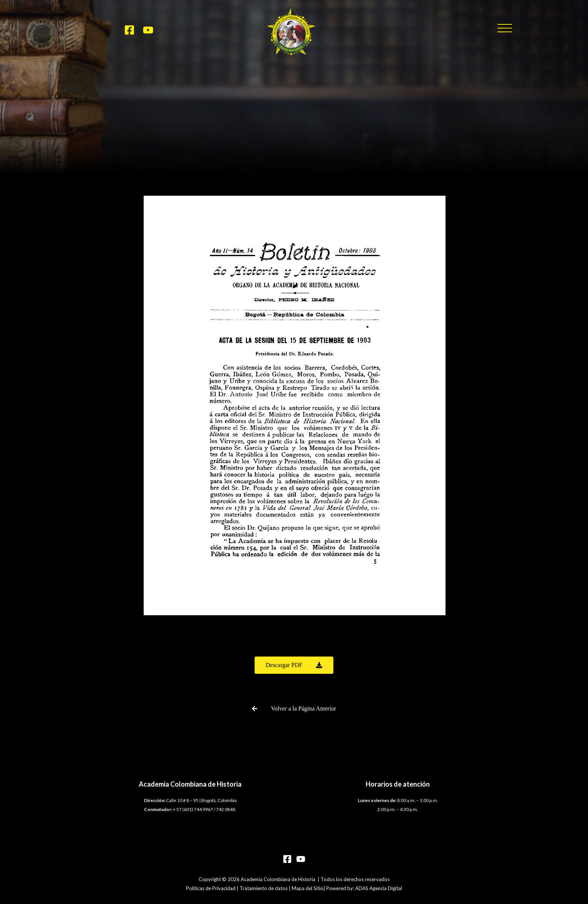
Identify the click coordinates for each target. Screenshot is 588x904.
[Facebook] (129, 30)
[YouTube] (148, 30)
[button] (505, 28)
